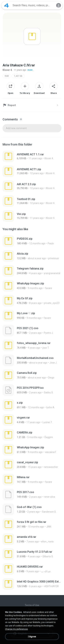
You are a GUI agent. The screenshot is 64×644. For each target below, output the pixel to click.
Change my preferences (16, 629)
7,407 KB (18, 76)
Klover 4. (8, 70)
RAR (7, 76)
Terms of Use (32, 605)
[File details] (32, 156)
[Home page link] (6, 5)
